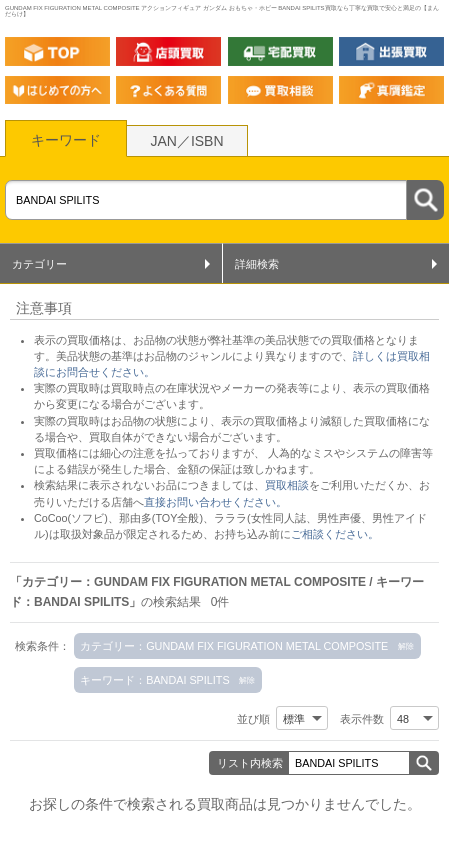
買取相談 (287, 485)
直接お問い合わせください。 (215, 502)
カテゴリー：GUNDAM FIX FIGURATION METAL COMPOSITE (234, 646)
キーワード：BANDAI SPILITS (154, 680)
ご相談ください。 (335, 534)
